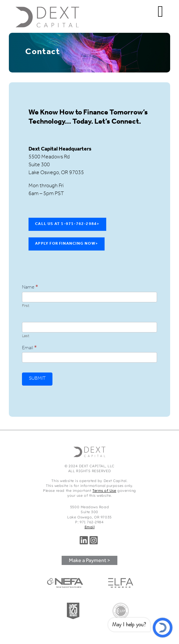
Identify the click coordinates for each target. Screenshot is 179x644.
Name (30, 288)
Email (29, 348)
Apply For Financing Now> (67, 244)
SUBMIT (37, 379)
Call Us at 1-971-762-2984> (67, 224)
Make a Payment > (89, 560)
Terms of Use (104, 491)
